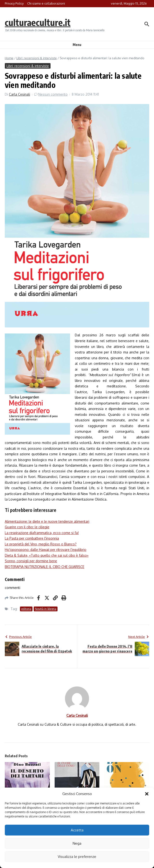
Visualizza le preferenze (77, 857)
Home (9, 58)
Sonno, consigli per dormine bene (31, 561)
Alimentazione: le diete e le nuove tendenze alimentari (47, 521)
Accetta (77, 830)
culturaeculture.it (39, 22)
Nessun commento (53, 94)
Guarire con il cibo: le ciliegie (27, 527)
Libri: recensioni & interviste (37, 58)
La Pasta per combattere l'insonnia (32, 538)
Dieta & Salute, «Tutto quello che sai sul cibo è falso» (47, 555)
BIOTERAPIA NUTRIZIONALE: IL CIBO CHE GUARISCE (45, 567)
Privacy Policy (14, 3)
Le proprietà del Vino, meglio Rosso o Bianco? (41, 544)
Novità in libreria (46, 609)
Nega (77, 843)
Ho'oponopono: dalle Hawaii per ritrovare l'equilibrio (46, 550)
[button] (147, 794)
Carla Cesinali (19, 94)
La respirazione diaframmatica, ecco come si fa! (42, 533)
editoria (26, 609)
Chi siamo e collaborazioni (46, 3)
